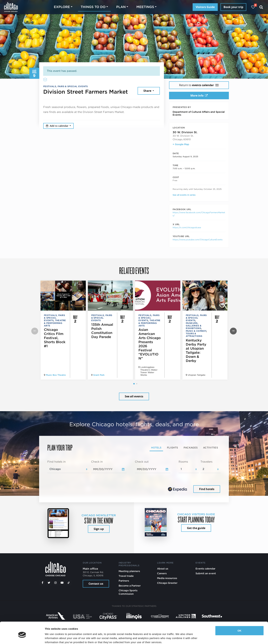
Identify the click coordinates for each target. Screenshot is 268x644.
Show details (53, 637)
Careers (162, 573)
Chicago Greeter (167, 583)
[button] (134, 384)
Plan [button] (121, 7)
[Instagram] (56, 583)
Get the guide (196, 528)
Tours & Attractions (194, 335)
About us (163, 569)
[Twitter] (49, 583)
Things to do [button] (93, 7)
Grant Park (99, 375)
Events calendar (205, 569)
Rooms (183, 462)
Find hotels (207, 489)
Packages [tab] (191, 447)
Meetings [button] (145, 7)
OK (240, 616)
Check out (142, 462)
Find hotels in (56, 462)
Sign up (99, 529)
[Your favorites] (253, 7)
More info (199, 96)
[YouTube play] (62, 583)
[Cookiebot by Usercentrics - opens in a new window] (22, 637)
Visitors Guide (205, 7)
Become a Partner (130, 586)
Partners (124, 581)
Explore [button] (62, 7)
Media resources (167, 578)
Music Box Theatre (56, 375)
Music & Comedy (196, 331)
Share (148, 91)
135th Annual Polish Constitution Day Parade (102, 331)
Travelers (206, 462)
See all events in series (184, 195)
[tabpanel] (134, 477)
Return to (199, 85)
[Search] (261, 7)
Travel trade (126, 576)
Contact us (96, 584)
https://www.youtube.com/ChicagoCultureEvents (198, 240)
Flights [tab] (173, 447)
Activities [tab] (210, 447)
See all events (134, 396)
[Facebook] (42, 583)
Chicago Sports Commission (128, 592)
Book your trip (233, 7)
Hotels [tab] (156, 447)
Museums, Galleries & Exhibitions (194, 326)
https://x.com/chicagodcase (187, 227)
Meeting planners (129, 571)
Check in (97, 462)
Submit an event (206, 573)
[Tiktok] (69, 583)
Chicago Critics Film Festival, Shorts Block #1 (55, 338)
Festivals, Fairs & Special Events (66, 86)
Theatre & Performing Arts (55, 323)
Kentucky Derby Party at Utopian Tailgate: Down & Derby (196, 350)
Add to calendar (58, 126)
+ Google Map (181, 144)
